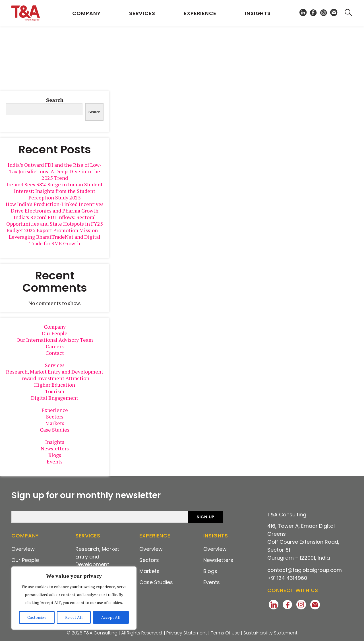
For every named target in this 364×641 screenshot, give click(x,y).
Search (55, 100)
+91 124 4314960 (287, 578)
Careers (55, 346)
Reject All (74, 617)
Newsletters (55, 448)
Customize (37, 617)
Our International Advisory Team (55, 340)
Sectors (55, 417)
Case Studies (55, 430)
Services (142, 13)
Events (55, 461)
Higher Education (55, 385)
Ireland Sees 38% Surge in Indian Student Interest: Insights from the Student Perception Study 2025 (55, 191)
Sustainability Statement (270, 633)
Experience (200, 13)
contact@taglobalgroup (305, 570)
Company (86, 13)
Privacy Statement (187, 633)
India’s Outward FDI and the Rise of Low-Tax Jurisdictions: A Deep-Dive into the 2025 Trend (55, 171)
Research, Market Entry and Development (55, 372)
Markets (55, 423)
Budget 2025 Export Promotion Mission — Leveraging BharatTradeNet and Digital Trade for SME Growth (55, 237)
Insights (258, 13)
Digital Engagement (55, 398)
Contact (55, 353)
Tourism (55, 391)
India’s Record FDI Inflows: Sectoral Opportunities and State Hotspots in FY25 (55, 220)
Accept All (111, 617)
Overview (23, 549)
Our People (55, 333)
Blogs (55, 455)
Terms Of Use (225, 633)
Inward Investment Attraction (55, 378)
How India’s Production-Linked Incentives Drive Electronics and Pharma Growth (55, 207)
